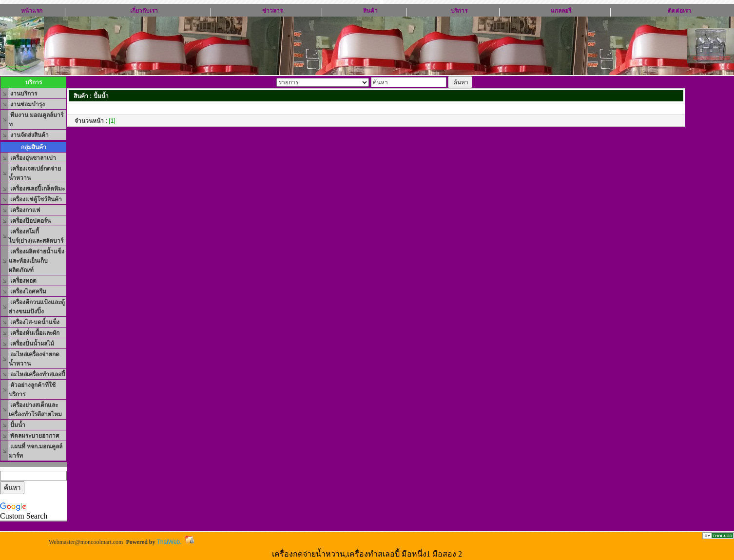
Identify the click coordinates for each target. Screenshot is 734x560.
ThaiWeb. (169, 542)
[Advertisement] (376, 147)
